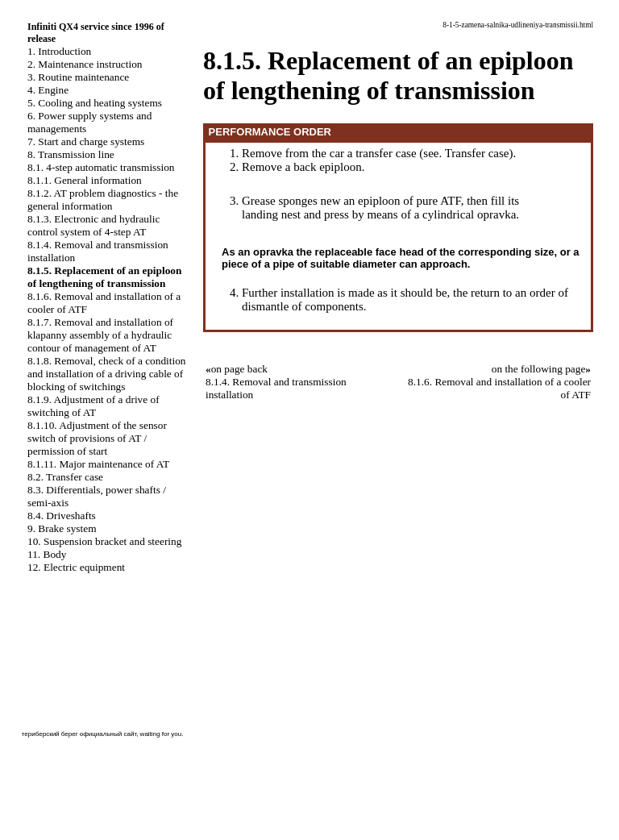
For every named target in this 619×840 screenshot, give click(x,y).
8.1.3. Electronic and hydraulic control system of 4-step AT (93, 225)
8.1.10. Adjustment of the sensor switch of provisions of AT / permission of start (97, 438)
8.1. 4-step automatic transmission (101, 167)
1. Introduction (59, 51)
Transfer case (477, 153)
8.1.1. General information (85, 180)
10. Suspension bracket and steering (104, 541)
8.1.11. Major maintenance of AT (98, 464)
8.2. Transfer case (65, 477)
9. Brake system (62, 528)
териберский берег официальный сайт (79, 734)
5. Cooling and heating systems (95, 103)
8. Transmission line (71, 154)
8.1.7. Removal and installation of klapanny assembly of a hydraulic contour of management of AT (100, 335)
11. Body (47, 554)
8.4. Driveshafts (62, 516)
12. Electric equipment (76, 567)
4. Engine (48, 90)
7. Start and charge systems (86, 141)
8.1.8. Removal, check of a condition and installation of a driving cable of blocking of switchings (107, 374)
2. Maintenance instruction (85, 64)
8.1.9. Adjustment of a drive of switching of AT (93, 406)
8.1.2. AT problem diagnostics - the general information (103, 200)
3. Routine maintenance (78, 77)
